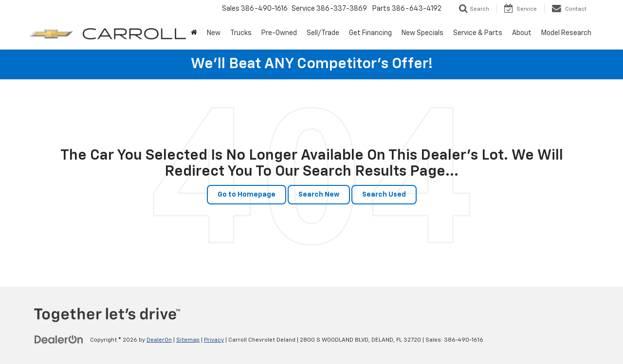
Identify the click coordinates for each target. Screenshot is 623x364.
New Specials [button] (422, 33)
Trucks (241, 33)
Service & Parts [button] (478, 33)
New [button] (214, 33)
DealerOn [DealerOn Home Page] (159, 340)
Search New (319, 195)
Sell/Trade (323, 33)
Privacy (214, 340)
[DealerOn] (59, 340)
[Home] (194, 33)
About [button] (522, 33)
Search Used (384, 195)
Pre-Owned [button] (279, 33)
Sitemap (188, 340)
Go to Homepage (247, 195)
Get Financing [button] (370, 33)
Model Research (566, 33)
